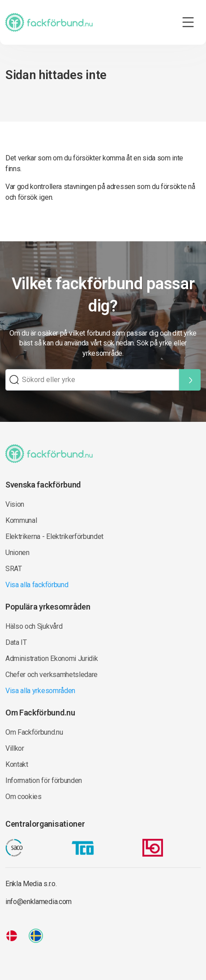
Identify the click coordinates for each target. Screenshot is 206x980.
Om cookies (24, 797)
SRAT (14, 569)
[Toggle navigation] (188, 22)
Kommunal (21, 520)
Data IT (16, 642)
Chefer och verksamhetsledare (51, 675)
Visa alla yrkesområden (40, 691)
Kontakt (17, 764)
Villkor (15, 748)
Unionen (17, 553)
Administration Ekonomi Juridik (51, 658)
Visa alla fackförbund (37, 585)
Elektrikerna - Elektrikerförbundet (54, 536)
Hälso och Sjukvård (34, 626)
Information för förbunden (44, 780)
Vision (15, 504)
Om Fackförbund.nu (34, 732)
